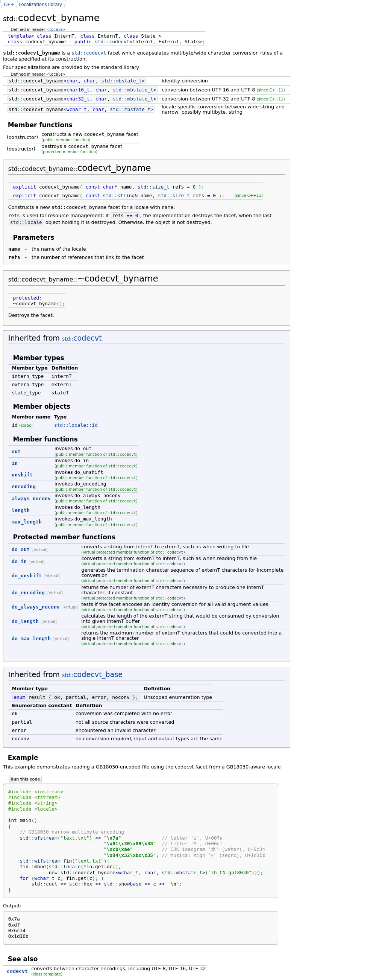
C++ (9, 5)
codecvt (82, 338)
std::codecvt (89, 53)
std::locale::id (76, 425)
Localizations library (40, 5)
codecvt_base (92, 675)
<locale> (56, 29)
